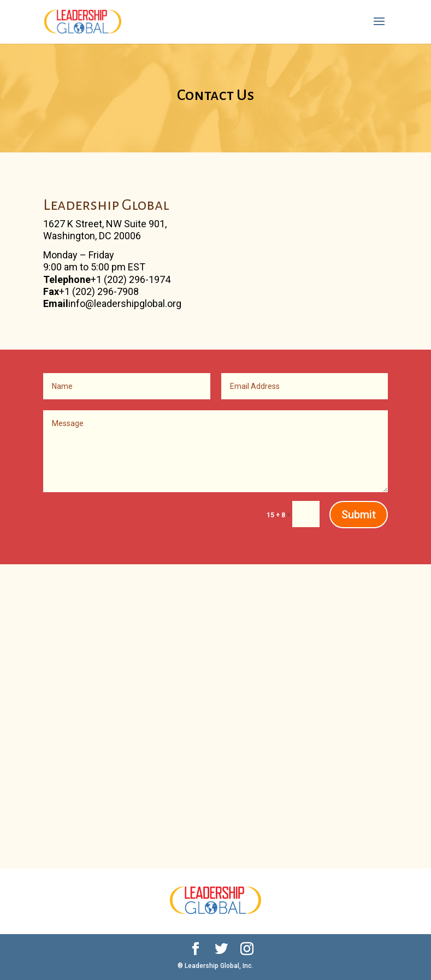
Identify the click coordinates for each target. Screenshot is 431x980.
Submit (359, 515)
